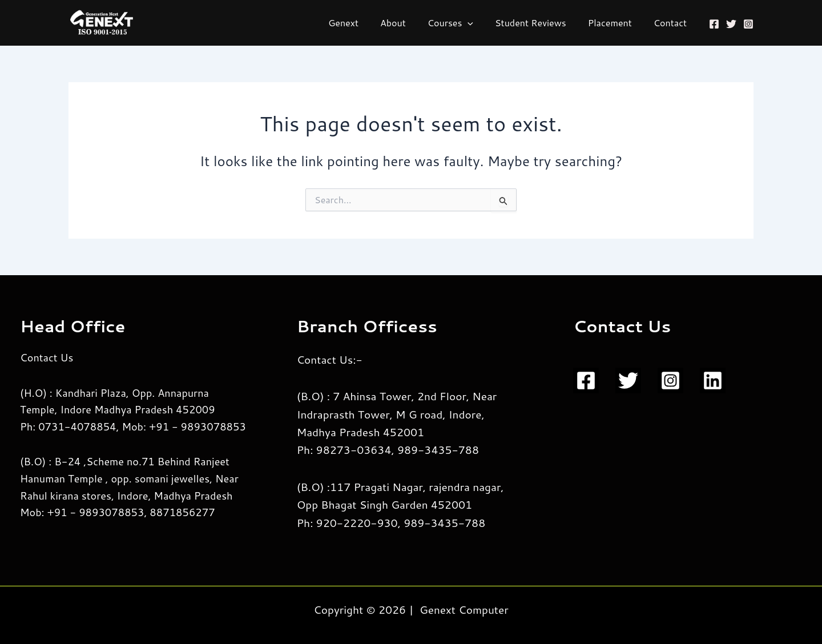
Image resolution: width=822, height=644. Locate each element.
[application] (479, 23)
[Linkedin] (713, 381)
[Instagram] (748, 24)
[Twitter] (731, 24)
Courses (462, 23)
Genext (362, 23)
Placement (615, 23)
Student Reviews (539, 23)
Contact (672, 23)
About (408, 23)
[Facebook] (714, 24)
